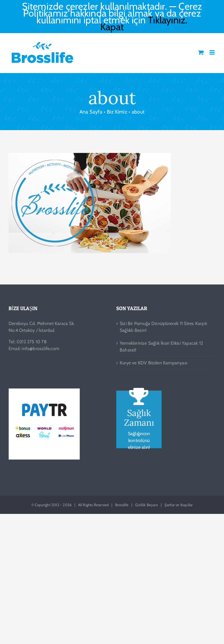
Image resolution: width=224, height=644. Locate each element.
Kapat (112, 27)
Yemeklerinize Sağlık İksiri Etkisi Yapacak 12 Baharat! (161, 347)
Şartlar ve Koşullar (179, 505)
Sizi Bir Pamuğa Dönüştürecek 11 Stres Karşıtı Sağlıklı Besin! (163, 327)
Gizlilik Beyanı (146, 505)
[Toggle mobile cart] (201, 52)
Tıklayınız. (168, 20)
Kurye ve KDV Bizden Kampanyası (153, 363)
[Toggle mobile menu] (212, 52)
